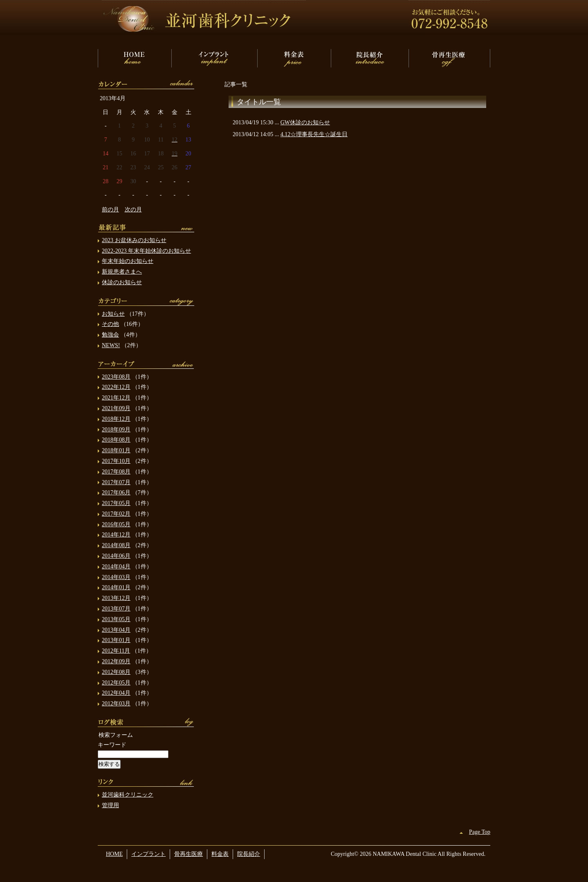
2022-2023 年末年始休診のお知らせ (146, 251)
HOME (135, 58)
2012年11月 (116, 651)
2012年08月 (116, 672)
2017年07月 (116, 482)
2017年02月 (116, 514)
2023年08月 (116, 377)
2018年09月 (116, 430)
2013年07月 (116, 609)
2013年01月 (116, 640)
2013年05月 (116, 619)
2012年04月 (116, 693)
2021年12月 (116, 398)
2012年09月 (116, 661)
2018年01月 (116, 450)
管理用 (110, 805)
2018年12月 (116, 419)
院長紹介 (370, 58)
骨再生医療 (449, 58)
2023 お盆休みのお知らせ (134, 240)
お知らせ (113, 314)
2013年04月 (116, 630)
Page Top (480, 832)
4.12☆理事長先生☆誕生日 (314, 134)
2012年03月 (116, 704)
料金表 (294, 58)
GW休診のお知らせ (305, 122)
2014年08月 (116, 545)
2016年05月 (116, 524)
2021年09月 (116, 408)
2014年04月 (116, 567)
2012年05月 (116, 683)
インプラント (214, 58)
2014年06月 (116, 556)
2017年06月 (116, 493)
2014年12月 (116, 535)
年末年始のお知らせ (128, 261)
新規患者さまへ (122, 272)
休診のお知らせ (122, 282)
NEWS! (111, 345)
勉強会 (110, 335)
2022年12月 (116, 387)
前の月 (110, 210)
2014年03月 (116, 577)
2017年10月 (116, 461)
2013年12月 (116, 598)
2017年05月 (116, 503)
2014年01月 (116, 587)
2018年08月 (116, 440)
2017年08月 (116, 472)
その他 (110, 324)
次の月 (133, 210)
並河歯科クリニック (128, 795)
